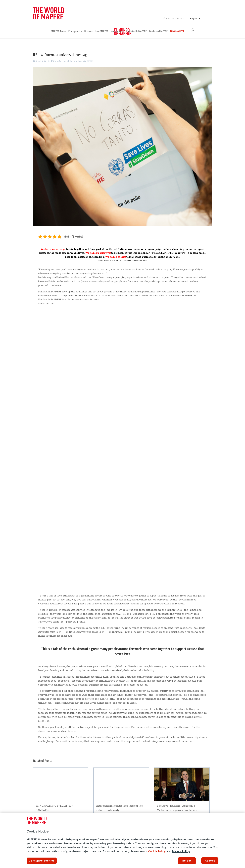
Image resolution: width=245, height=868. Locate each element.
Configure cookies (42, 861)
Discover (89, 31)
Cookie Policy (157, 851)
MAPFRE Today (58, 31)
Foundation (60, 61)
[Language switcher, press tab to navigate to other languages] (195, 18)
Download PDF (177, 31)
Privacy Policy (181, 851)
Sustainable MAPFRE (136, 31)
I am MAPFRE (102, 31)
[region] (122, 840)
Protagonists (75, 31)
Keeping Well (117, 31)
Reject (187, 861)
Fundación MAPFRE (158, 31)
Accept (210, 861)
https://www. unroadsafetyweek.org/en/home (101, 281)
